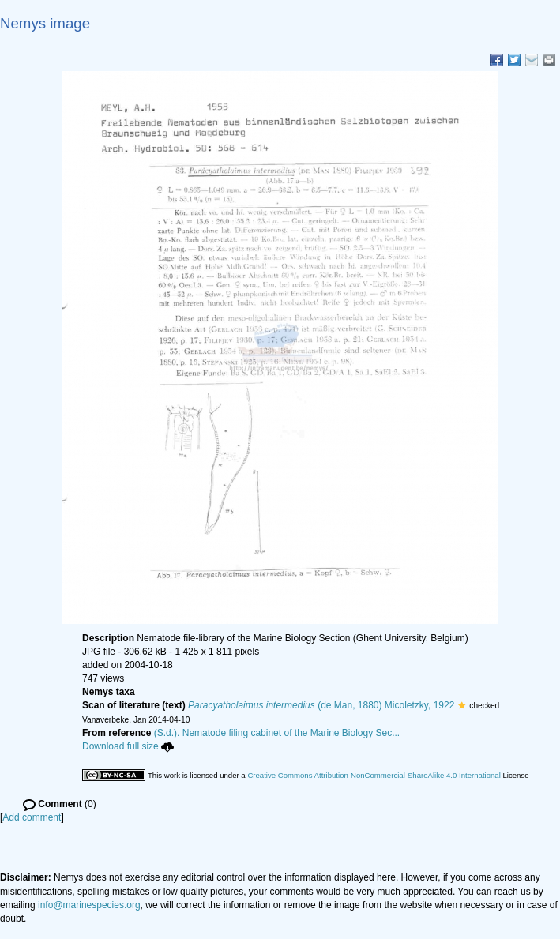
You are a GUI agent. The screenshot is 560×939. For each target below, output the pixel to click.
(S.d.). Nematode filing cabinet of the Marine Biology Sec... (277, 733)
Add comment (32, 817)
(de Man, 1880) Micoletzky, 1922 (321, 705)
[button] (462, 705)
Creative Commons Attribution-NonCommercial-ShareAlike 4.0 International (374, 775)
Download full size (128, 746)
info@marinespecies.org (89, 905)
